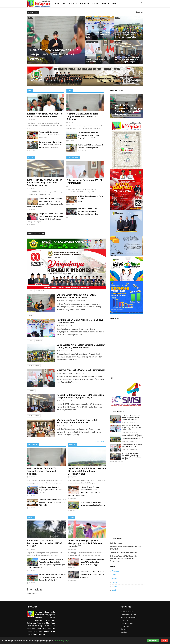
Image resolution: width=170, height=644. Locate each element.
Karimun (31, 157)
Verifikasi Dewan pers (129, 618)
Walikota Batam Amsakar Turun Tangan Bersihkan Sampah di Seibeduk (54, 54)
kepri (114, 590)
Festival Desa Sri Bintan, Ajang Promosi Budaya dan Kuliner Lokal (98, 35)
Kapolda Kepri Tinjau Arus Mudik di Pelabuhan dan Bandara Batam (45, 115)
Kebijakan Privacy (127, 623)
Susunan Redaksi (127, 612)
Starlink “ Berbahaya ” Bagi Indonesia (123, 553)
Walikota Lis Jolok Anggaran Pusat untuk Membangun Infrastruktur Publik (90, 199)
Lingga (71, 517)
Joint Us (124, 632)
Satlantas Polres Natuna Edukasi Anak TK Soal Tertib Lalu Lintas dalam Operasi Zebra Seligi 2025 (52, 577)
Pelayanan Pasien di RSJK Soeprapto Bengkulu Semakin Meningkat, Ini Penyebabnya (124, 558)
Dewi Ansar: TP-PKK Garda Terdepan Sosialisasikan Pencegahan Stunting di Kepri (89, 211)
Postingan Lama (99, 441)
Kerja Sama (125, 626)
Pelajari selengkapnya (61, 641)
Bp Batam (39, 341)
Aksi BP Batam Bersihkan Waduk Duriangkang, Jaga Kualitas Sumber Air (92, 505)
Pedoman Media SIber (129, 615)
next (113, 378)
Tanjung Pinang (73, 157)
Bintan (31, 316)
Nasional (72, 4)
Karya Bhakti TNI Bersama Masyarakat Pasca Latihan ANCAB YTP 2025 (45, 543)
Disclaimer (125, 620)
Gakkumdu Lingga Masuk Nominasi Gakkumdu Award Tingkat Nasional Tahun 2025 (92, 575)
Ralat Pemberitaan (117, 543)
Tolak (164, 641)
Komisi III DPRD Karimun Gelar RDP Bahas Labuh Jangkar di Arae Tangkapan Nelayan (127, 59)
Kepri (63, 4)
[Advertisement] (127, 500)
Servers (124, 629)
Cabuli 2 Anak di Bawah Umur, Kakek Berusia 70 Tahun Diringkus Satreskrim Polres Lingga (92, 562)
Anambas (115, 571)
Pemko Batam (84, 4)
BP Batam (72, 445)
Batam (70, 91)
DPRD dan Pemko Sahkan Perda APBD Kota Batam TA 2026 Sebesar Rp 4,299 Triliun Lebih (52, 502)
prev (111, 378)
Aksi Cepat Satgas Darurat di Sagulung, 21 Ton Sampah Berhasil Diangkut (51, 490)
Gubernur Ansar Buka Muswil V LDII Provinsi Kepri (98, 61)
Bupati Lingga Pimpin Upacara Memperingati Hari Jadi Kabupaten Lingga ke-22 (85, 543)
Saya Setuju (153, 641)
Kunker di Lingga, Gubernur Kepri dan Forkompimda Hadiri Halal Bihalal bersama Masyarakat (51, 145)
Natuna (31, 517)
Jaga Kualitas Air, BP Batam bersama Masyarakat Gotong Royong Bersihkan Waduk (127, 35)
